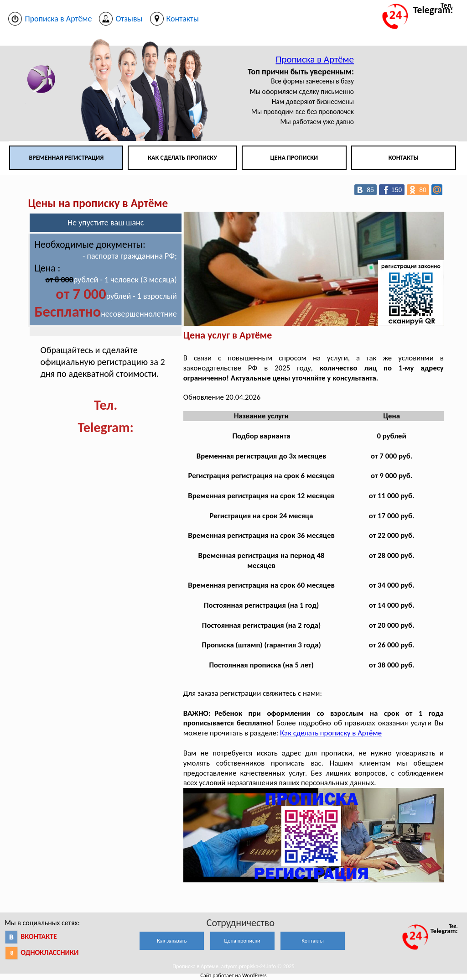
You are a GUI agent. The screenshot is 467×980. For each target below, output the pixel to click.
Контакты (404, 158)
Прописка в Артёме (314, 59)
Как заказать (172, 941)
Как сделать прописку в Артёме (331, 733)
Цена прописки (294, 158)
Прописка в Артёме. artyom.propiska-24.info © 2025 (233, 966)
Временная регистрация (66, 158)
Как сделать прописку (182, 158)
